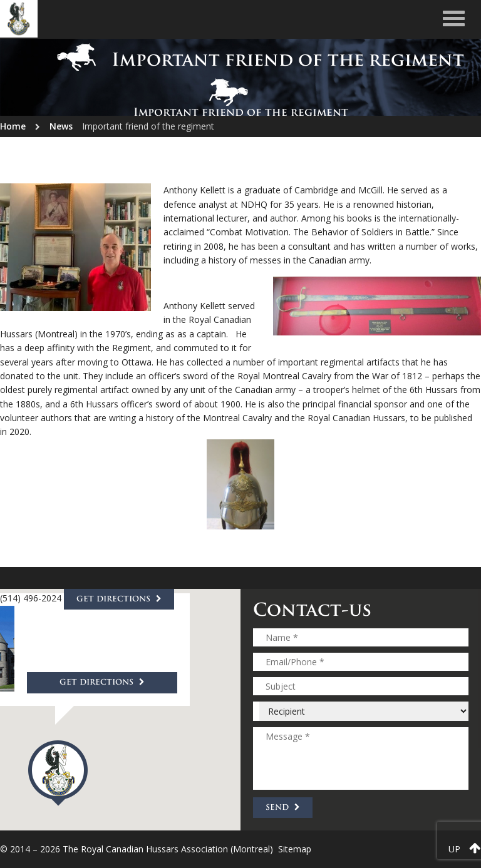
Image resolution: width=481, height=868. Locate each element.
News (61, 126)
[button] (58, 773)
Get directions (102, 683)
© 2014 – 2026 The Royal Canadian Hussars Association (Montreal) (137, 849)
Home (13, 126)
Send (283, 808)
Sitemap (295, 849)
